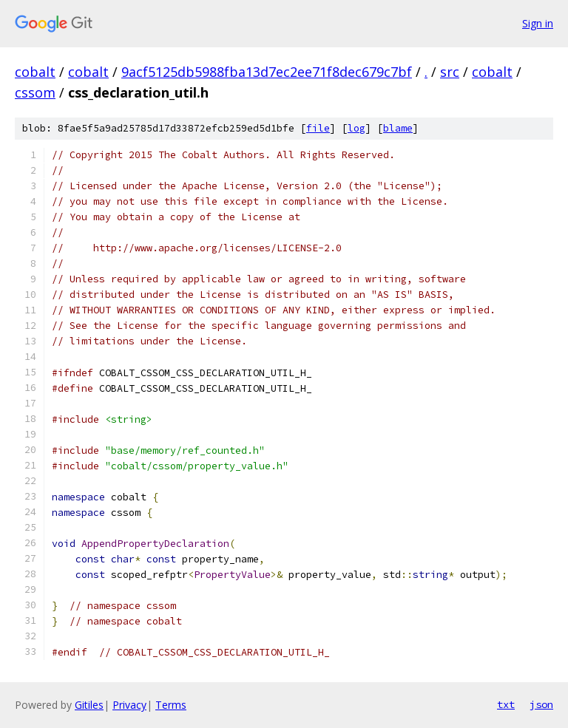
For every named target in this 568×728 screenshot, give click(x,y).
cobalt (35, 72)
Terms (171, 705)
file (318, 128)
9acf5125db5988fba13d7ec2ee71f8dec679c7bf (267, 72)
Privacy (129, 705)
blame (398, 128)
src (450, 72)
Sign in (538, 23)
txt (506, 704)
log (356, 128)
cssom (35, 92)
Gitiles (89, 705)
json (541, 704)
